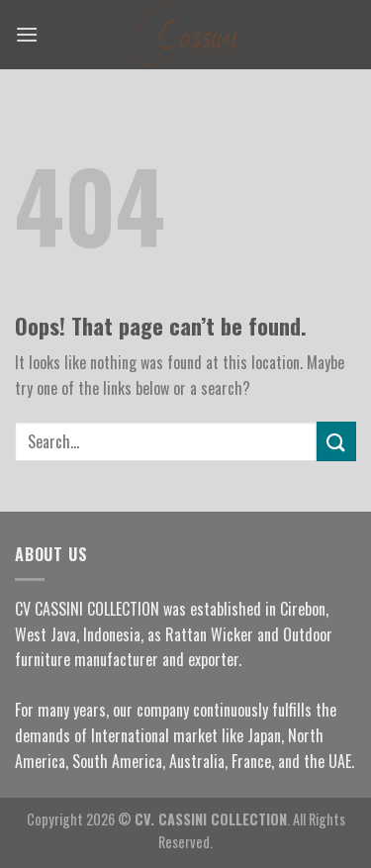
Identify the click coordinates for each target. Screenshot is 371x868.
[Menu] (27, 34)
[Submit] (336, 441)
